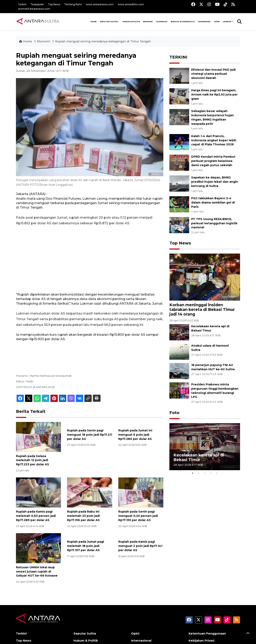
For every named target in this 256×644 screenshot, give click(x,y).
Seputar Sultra (109, 22)
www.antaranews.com (100, 4)
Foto (174, 413)
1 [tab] (193, 473)
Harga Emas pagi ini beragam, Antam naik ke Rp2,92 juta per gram (214, 94)
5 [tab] (217, 473)
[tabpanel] (205, 447)
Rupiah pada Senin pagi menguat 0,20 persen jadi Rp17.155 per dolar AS (138, 516)
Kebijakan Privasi (201, 641)
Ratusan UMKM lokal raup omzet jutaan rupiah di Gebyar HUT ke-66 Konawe (37, 572)
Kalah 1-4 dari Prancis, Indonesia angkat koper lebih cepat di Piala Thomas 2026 (214, 140)
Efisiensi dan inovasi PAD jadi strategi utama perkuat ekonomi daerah (213, 74)
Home (26, 41)
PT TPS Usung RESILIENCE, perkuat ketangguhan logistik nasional (214, 223)
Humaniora (204, 22)
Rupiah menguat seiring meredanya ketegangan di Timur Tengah (103, 41)
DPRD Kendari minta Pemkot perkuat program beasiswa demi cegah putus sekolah (213, 161)
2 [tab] (199, 473)
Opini (217, 22)
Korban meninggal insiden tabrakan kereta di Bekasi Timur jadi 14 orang (202, 309)
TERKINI (178, 57)
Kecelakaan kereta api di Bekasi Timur (199, 457)
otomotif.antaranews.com (34, 9)
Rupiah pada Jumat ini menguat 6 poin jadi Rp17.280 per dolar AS (135, 435)
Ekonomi (148, 22)
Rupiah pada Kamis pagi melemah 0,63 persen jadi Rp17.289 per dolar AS (36, 516)
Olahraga (162, 22)
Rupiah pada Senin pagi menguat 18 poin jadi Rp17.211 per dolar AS (90, 435)
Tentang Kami (73, 4)
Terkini (22, 4)
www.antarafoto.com (131, 4)
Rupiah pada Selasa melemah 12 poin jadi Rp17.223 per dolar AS (33, 460)
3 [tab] (205, 473)
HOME (93, 22)
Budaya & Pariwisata (183, 22)
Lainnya (227, 22)
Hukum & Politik (131, 22)
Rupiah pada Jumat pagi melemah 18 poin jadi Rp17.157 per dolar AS (86, 546)
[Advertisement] (90, 259)
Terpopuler (37, 4)
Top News (54, 4)
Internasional (141, 641)
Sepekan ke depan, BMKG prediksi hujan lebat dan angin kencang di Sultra (215, 182)
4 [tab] (211, 473)
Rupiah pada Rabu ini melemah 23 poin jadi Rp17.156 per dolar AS (83, 516)
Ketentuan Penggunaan (207, 634)
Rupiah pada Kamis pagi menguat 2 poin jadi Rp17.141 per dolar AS (140, 546)
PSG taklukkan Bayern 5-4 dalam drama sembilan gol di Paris (213, 202)
